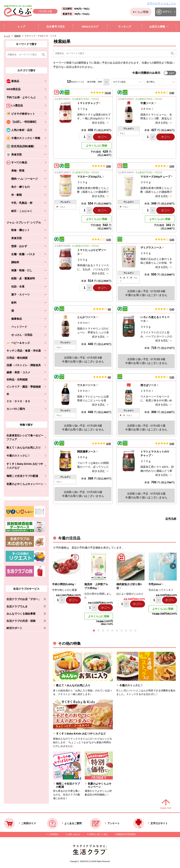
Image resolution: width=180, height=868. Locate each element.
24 (172, 166)
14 (172, 309)
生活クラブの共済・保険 (24, 622)
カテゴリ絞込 (126, 82)
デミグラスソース (151, 248)
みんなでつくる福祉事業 (24, 614)
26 (109, 166)
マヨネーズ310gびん (89, 177)
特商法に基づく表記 (98, 834)
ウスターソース (86, 385)
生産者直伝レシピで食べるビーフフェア (25, 437)
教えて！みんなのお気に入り (24, 447)
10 (172, 444)
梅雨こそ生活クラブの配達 (22, 476)
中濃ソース (147, 103)
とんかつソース (86, 317)
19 (172, 93)
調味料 (18, 36)
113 (108, 93)
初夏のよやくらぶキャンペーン (25, 484)
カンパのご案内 (16, 409)
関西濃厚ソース (86, 452)
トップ (7, 36)
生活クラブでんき (24, 607)
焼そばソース (148, 385)
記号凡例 (171, 519)
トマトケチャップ (88, 103)
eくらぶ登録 (141, 12)
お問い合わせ (74, 834)
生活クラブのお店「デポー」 (24, 600)
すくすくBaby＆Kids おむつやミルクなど (25, 466)
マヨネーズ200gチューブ (155, 177)
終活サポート (24, 629)
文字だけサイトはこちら (162, 3)
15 (109, 240)
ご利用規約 (53, 834)
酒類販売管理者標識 (126, 834)
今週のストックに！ (18, 456)
